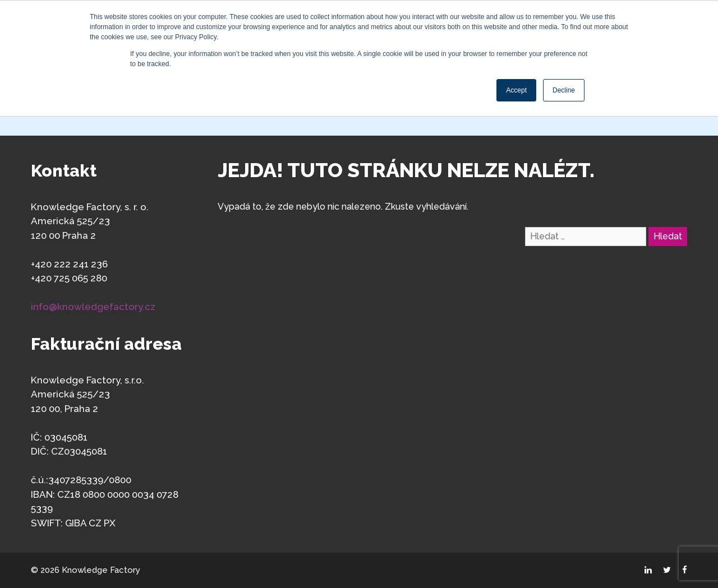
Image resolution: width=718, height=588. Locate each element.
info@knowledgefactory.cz (93, 307)
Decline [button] (564, 90)
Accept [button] (516, 90)
